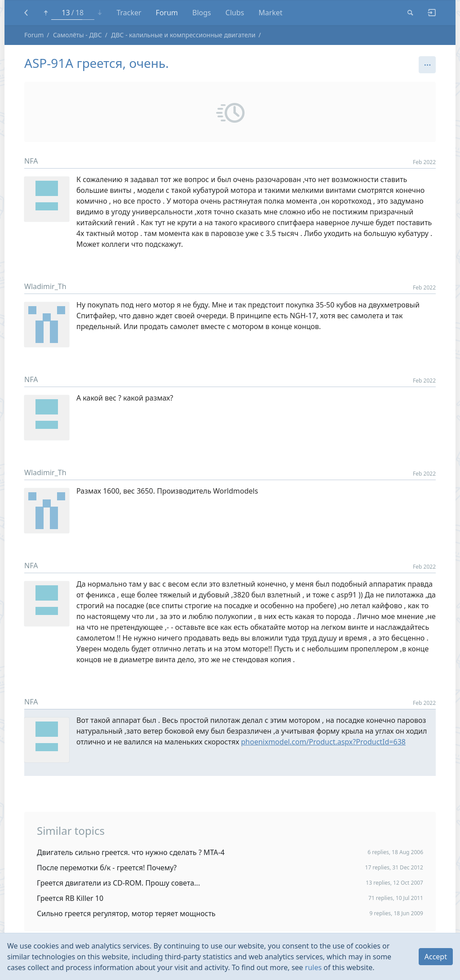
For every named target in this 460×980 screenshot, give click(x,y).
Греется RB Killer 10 (70, 898)
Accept (436, 957)
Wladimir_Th (45, 286)
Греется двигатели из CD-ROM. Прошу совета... (118, 883)
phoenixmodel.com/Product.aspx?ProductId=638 (323, 742)
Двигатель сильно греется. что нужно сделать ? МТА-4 (131, 852)
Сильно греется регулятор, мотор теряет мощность (126, 913)
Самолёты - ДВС (77, 35)
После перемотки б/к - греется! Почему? (107, 868)
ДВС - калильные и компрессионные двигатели (183, 35)
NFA (31, 161)
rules (313, 967)
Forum (34, 35)
